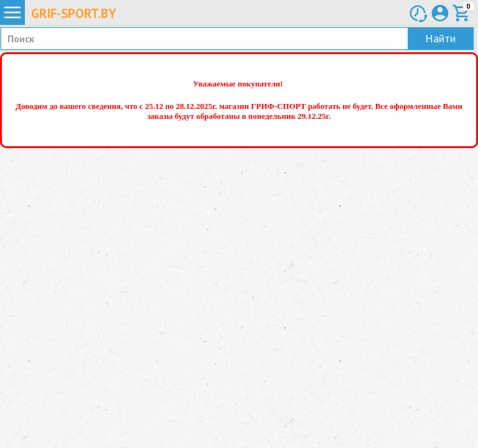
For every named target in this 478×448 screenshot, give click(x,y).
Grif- (74, 13)
